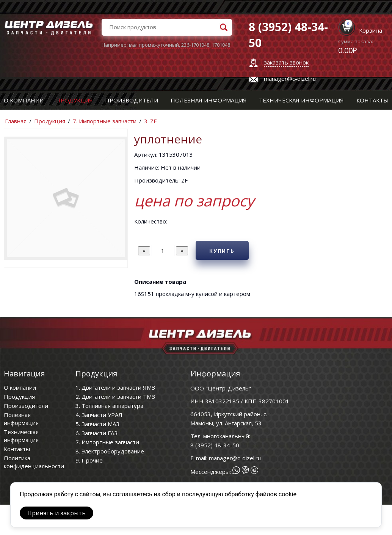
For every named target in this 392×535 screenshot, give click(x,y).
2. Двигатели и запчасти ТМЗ (115, 397)
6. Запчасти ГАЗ (96, 433)
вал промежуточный (154, 45)
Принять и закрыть (56, 513)
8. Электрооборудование (110, 451)
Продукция (74, 100)
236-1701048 (195, 45)
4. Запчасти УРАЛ (99, 415)
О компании (24, 100)
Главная (16, 121)
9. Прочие (89, 460)
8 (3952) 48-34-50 (215, 445)
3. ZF (150, 121)
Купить (222, 251)
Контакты (372, 100)
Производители (132, 100)
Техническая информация (301, 100)
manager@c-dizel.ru (290, 79)
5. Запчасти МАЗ (97, 424)
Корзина (371, 30)
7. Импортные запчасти (105, 121)
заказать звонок (286, 62)
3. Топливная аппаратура (109, 406)
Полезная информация (209, 100)
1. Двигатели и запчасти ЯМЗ (115, 387)
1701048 (221, 45)
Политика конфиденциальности (34, 462)
